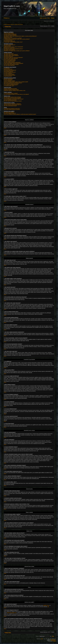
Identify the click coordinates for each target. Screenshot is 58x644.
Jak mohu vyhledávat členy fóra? (10, 100)
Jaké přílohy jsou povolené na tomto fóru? (12, 109)
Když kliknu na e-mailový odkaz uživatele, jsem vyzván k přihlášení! (17, 51)
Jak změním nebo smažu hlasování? (11, 59)
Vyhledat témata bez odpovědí (9, 24)
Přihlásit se (7, 18)
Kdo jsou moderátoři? (8, 80)
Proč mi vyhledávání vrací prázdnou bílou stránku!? (14, 99)
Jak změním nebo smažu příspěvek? (11, 55)
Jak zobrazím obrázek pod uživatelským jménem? (13, 49)
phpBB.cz (55, 641)
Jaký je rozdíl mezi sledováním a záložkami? (12, 104)
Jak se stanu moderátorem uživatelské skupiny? (13, 83)
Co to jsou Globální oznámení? (10, 72)
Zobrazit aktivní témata (19, 24)
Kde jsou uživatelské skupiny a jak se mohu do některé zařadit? (16, 82)
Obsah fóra (8, 27)
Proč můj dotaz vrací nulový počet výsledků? (12, 98)
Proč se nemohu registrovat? (9, 41)
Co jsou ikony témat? (8, 76)
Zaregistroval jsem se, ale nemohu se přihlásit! (13, 38)
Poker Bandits (53, 640)
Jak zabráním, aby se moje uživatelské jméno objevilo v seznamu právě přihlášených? (20, 36)
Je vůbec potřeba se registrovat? (10, 34)
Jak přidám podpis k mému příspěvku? (11, 56)
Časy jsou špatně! (7, 46)
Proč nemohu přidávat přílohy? (10, 60)
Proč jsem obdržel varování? (9, 61)
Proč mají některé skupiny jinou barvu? (11, 84)
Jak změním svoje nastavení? (10, 45)
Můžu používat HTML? (8, 69)
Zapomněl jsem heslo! (8, 37)
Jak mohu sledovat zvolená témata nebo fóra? (13, 105)
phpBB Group (46, 605)
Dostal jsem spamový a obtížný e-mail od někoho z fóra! (15, 91)
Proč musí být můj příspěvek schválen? (11, 64)
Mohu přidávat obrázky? (9, 71)
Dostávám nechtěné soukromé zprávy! (11, 90)
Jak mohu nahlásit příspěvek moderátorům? (12, 62)
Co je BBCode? (7, 68)
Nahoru (5, 128)
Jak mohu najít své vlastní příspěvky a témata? (13, 101)
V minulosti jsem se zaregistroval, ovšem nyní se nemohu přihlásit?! (17, 39)
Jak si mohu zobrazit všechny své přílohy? (12, 110)
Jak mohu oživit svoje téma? (9, 65)
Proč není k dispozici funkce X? (10, 113)
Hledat (53, 18)
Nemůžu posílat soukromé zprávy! (10, 89)
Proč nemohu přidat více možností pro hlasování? (13, 58)
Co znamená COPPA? (8, 40)
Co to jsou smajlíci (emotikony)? (10, 70)
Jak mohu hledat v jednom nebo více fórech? (12, 97)
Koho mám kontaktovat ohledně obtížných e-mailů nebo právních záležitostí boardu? (20, 114)
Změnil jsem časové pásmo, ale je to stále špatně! (13, 47)
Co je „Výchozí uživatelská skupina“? (11, 85)
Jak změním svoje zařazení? (9, 50)
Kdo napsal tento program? (9, 112)
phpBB (42, 639)
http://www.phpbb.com (12, 613)
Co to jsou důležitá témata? (9, 74)
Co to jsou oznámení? (8, 73)
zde (48, 607)
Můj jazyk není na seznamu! (9, 48)
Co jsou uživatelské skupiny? (9, 81)
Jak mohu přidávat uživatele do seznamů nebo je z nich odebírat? (16, 94)
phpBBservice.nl (53, 640)
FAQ (48, 18)
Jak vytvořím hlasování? (9, 57)
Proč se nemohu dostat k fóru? (10, 60)
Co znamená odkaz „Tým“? (9, 86)
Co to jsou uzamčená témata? (10, 75)
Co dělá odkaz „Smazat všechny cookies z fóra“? (13, 42)
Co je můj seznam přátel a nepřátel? (11, 93)
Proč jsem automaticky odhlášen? (10, 35)
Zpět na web (43, 18)
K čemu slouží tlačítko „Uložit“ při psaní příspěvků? (14, 63)
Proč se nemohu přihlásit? (9, 33)
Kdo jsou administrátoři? (9, 79)
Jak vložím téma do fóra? (9, 54)
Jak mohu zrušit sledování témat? (10, 106)
